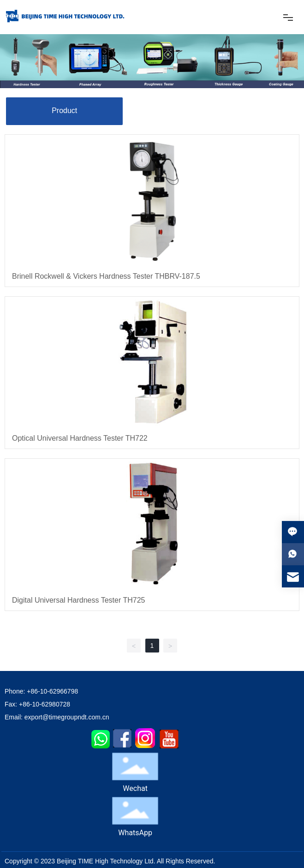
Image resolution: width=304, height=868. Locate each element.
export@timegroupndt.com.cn (67, 717)
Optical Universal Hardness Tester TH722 (80, 438)
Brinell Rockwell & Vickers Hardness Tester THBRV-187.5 (106, 276)
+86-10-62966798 (52, 691)
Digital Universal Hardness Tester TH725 (78, 600)
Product (64, 111)
